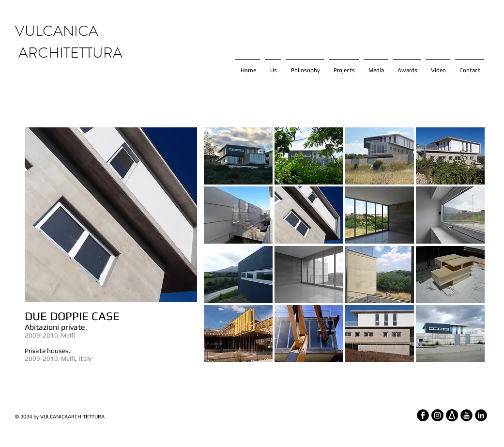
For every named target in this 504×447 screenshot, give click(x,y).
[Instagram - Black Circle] (437, 415)
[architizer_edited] (452, 415)
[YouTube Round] (466, 415)
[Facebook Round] (423, 415)
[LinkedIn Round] (481, 415)
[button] (238, 156)
